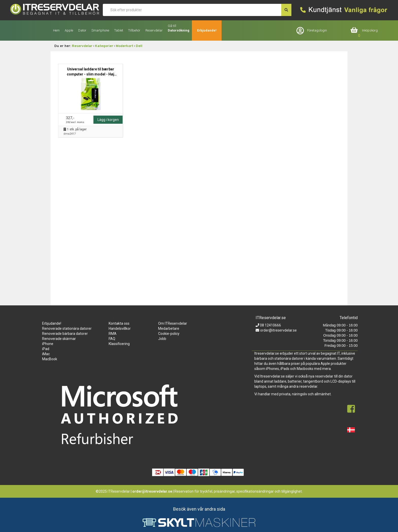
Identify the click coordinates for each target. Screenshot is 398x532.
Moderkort (125, 46)
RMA (113, 334)
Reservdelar (82, 46)
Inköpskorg (370, 30)
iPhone (48, 344)
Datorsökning (179, 30)
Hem (56, 30)
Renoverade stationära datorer (67, 328)
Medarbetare (169, 328)
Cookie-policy (169, 334)
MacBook (50, 359)
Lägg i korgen (108, 120)
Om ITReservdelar (173, 323)
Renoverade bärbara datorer (65, 334)
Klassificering (119, 344)
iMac (46, 354)
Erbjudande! (207, 30)
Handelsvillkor (120, 328)
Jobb (162, 339)
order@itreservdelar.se (278, 330)
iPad (46, 349)
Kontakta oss (119, 323)
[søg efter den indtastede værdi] (286, 10)
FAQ (112, 339)
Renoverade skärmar (59, 339)
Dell (139, 46)
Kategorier (104, 46)
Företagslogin (317, 30)
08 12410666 (270, 325)
